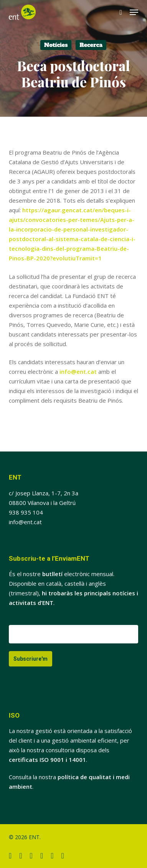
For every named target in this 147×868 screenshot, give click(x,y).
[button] (134, 12)
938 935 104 (26, 512)
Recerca (91, 45)
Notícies (56, 45)
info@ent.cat (78, 372)
